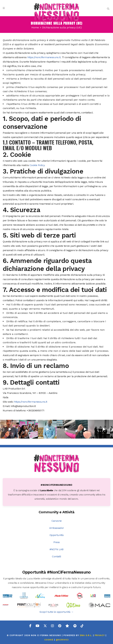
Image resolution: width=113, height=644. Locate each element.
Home (35, 27)
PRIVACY (100, 635)
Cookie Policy (37, 165)
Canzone (57, 521)
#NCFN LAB (56, 549)
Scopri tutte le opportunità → (56, 612)
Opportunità (56, 535)
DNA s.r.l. (86, 635)
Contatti (56, 556)
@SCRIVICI (62, 640)
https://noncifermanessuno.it (44, 57)
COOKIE (49, 640)
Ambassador (57, 528)
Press (57, 542)
